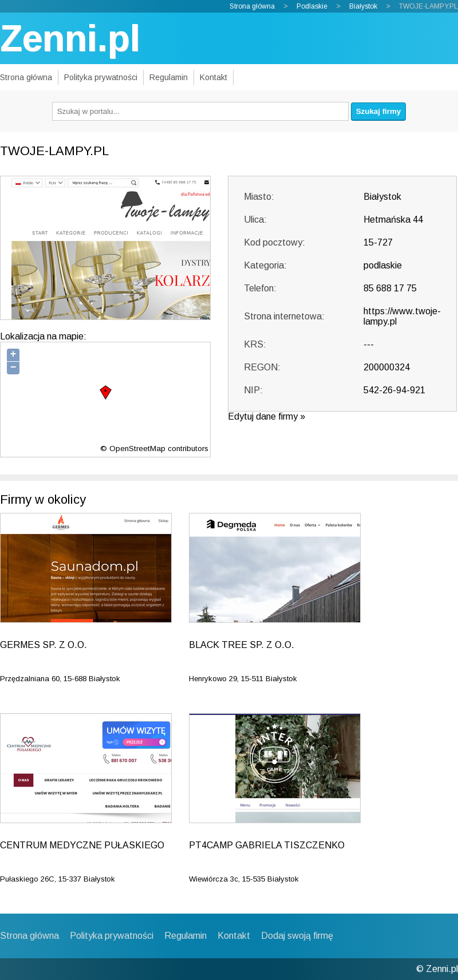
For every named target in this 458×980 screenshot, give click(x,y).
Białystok (363, 6)
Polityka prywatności (101, 77)
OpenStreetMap (137, 448)
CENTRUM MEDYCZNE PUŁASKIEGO (82, 845)
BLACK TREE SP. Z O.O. (242, 645)
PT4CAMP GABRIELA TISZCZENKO (267, 845)
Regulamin (169, 77)
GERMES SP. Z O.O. (44, 645)
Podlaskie (312, 6)
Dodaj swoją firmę (297, 936)
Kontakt (214, 77)
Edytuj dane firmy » (266, 416)
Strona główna (252, 6)
